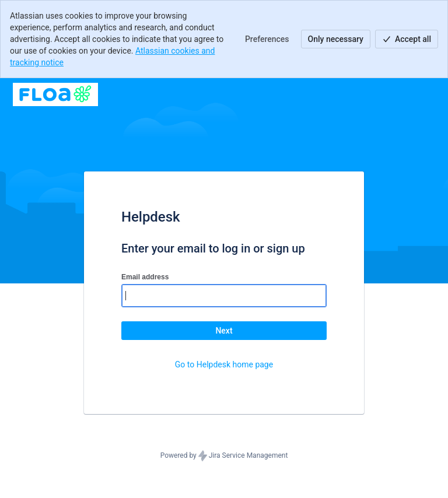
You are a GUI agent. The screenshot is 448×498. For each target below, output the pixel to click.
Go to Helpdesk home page (224, 364)
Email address (145, 277)
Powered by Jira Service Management (224, 456)
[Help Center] (55, 94)
